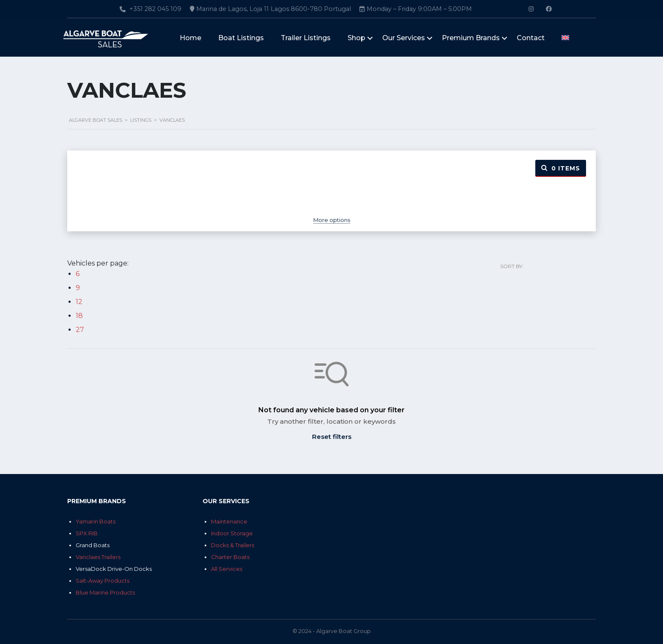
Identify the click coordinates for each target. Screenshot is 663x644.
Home (190, 38)
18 (79, 316)
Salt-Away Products (103, 581)
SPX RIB (87, 533)
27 (80, 330)
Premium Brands (471, 38)
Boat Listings (241, 38)
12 (79, 302)
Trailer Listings (306, 38)
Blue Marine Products (105, 592)
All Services (227, 569)
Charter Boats (230, 557)
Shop (356, 38)
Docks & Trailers (233, 545)
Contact (531, 38)
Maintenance (229, 521)
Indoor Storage (232, 533)
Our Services (404, 38)
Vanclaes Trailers (98, 557)
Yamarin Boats (96, 521)
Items (561, 168)
